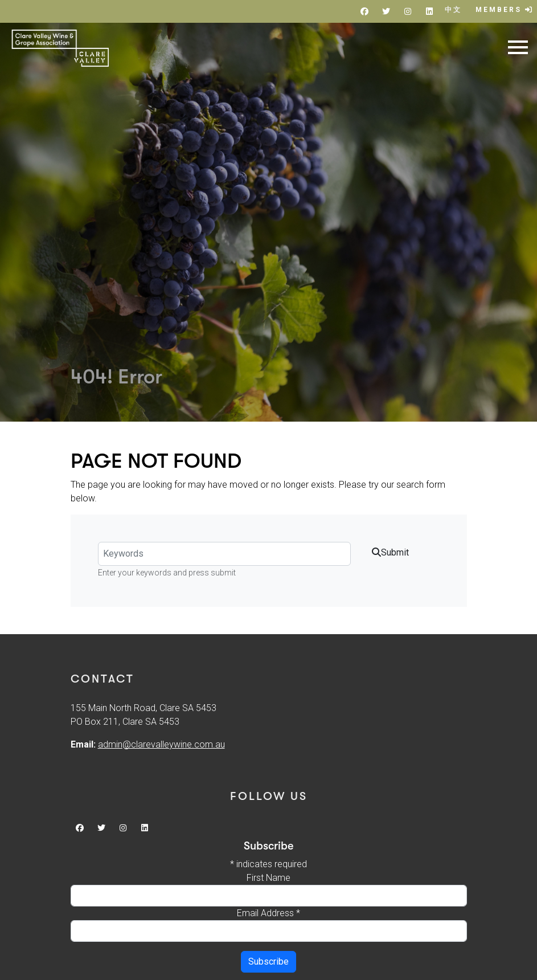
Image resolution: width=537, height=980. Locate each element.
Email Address (268, 913)
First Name (268, 878)
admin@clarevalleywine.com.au (161, 744)
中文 (453, 10)
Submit (390, 552)
